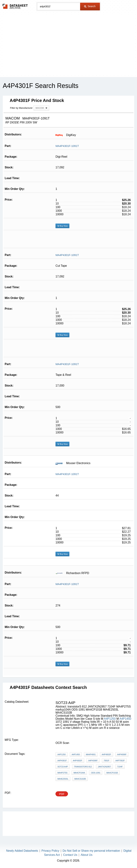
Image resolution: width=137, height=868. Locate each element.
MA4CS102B (80, 779)
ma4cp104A (79, 773)
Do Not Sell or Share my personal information (91, 851)
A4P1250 (110, 719)
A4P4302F (78, 761)
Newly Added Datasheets (22, 851)
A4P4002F (106, 754)
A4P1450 (125, 719)
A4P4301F (62, 761)
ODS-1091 (96, 773)
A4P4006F (122, 754)
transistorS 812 (83, 767)
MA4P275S (62, 773)
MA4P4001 (91, 754)
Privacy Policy (50, 851)
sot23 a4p (63, 767)
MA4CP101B (112, 773)
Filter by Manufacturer (21, 108)
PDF (62, 794)
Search (90, 6)
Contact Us (70, 855)
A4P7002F (120, 761)
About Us (87, 855)
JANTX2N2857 (104, 767)
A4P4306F (93, 761)
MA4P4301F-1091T (67, 146)
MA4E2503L (63, 779)
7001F (107, 761)
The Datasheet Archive (15, 6)
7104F (120, 767)
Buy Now (62, 226)
